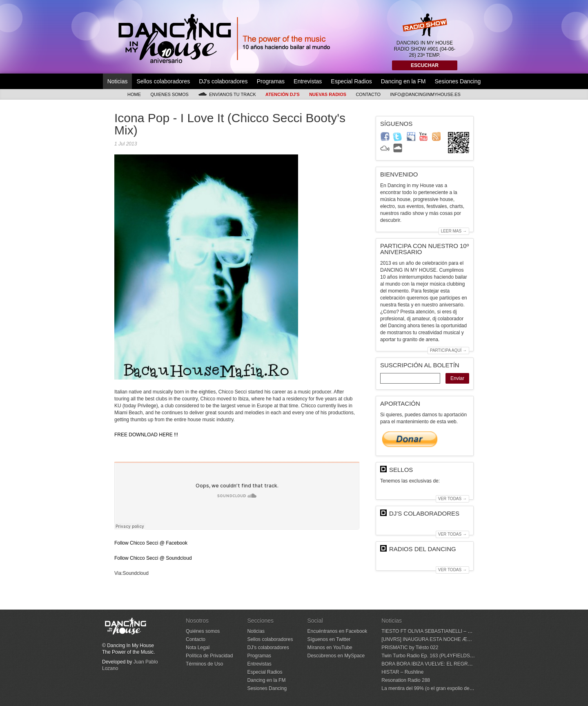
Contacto (368, 94)
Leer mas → (454, 231)
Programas (271, 81)
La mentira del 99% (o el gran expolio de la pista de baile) (444, 688)
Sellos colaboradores (163, 81)
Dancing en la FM (403, 81)
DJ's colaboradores (223, 81)
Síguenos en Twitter (329, 639)
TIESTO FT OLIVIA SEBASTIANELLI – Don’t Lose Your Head (448, 631)
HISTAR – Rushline (402, 672)
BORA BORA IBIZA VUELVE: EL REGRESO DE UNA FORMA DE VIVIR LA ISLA (470, 664)
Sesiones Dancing (458, 81)
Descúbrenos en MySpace (336, 656)
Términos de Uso (204, 664)
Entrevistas (308, 81)
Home (134, 94)
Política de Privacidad (209, 656)
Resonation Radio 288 (406, 680)
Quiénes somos (203, 631)
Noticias (118, 81)
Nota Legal (198, 648)
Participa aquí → (448, 350)
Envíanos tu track (227, 94)
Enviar (457, 378)
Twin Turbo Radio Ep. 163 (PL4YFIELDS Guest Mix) (438, 656)
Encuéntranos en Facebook (337, 631)
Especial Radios (351, 81)
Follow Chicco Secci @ (151, 543)
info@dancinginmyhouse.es (425, 94)
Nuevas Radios (328, 94)
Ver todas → (452, 499)
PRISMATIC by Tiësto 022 (410, 648)
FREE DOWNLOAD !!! (146, 435)
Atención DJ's (283, 94)
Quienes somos (169, 94)
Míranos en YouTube (330, 648)
